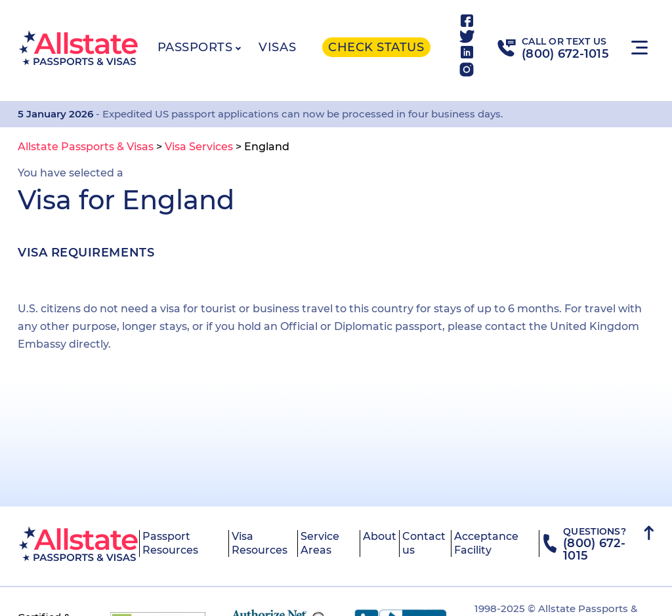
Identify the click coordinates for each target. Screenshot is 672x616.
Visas (277, 47)
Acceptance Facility (486, 543)
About (380, 536)
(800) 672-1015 (565, 54)
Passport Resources (170, 543)
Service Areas (320, 543)
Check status (376, 47)
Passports (195, 47)
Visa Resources (260, 543)
